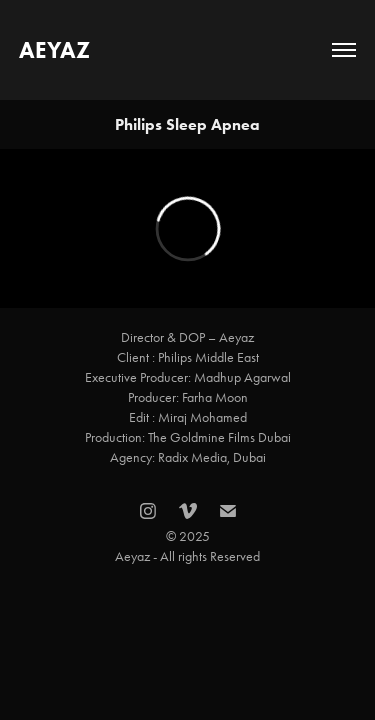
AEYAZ (54, 50)
